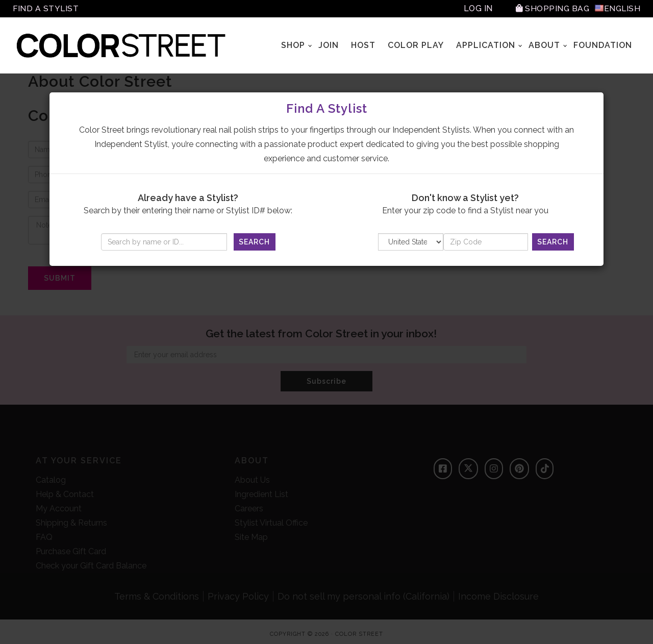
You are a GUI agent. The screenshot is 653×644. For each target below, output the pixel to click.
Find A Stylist (46, 8)
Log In (476, 8)
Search (254, 242)
